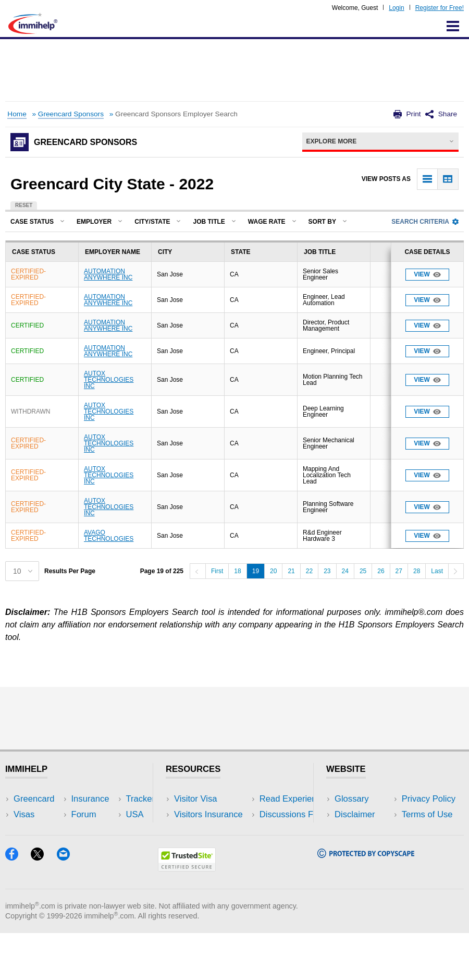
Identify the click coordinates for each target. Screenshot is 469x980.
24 (345, 571)
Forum (26, 846)
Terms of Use (360, 846)
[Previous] (198, 571)
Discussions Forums (213, 846)
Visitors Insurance (208, 814)
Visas (24, 814)
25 (363, 571)
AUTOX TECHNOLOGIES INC (109, 380)
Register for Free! (440, 8)
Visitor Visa (195, 799)
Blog (104, 861)
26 (381, 571)
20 (273, 571)
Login (396, 8)
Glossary (352, 799)
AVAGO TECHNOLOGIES (109, 536)
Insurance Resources (215, 861)
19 (256, 571)
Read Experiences (209, 830)
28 (417, 571)
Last (437, 571)
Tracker (28, 861)
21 (291, 571)
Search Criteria (425, 222)
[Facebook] (18, 905)
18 (237, 571)
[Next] (456, 571)
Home (17, 114)
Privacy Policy (361, 830)
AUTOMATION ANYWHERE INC (108, 274)
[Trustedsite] (187, 916)
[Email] (68, 905)
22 (309, 571)
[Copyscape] (366, 902)
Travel (108, 814)
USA (105, 799)
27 (399, 571)
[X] (44, 905)
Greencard (34, 799)
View (427, 275)
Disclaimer (355, 814)
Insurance (33, 830)
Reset (24, 205)
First (217, 571)
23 (327, 571)
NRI (103, 830)
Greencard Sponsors (71, 114)
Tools (106, 846)
